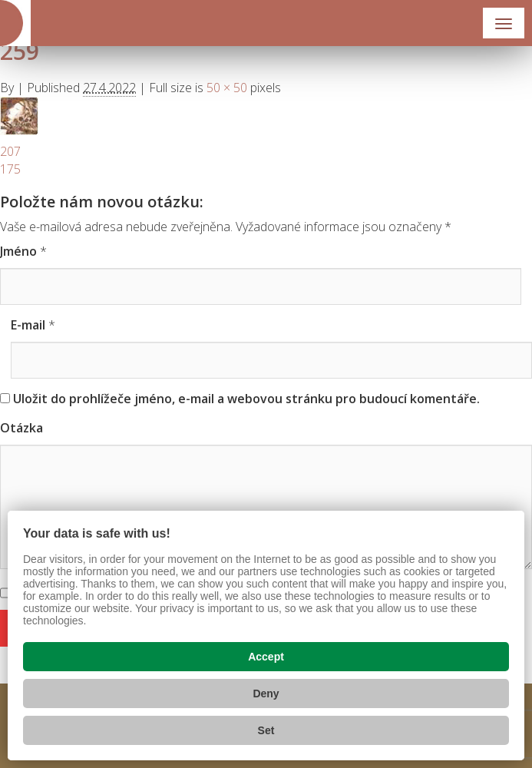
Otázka (21, 428)
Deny (266, 694)
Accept (266, 657)
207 (10, 151)
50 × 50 (227, 88)
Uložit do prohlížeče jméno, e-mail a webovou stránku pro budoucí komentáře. (246, 399)
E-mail (28, 325)
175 (10, 169)
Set (266, 730)
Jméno (18, 251)
